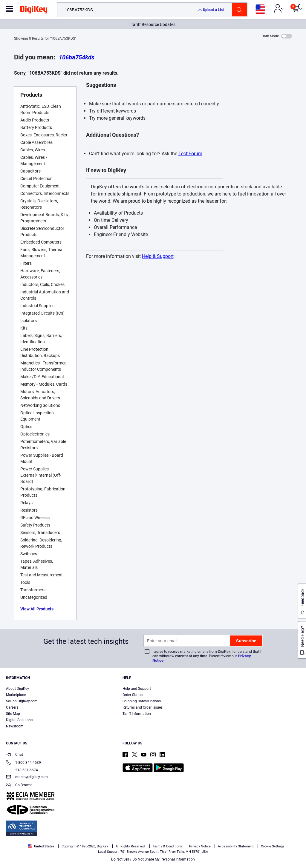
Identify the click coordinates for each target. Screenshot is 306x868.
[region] (153, 852)
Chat (14, 755)
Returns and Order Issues (143, 707)
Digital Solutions (19, 720)
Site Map (13, 714)
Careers (12, 707)
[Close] (296, 851)
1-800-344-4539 (23, 763)
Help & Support (158, 256)
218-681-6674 (22, 770)
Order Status (133, 695)
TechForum (190, 154)
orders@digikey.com (27, 777)
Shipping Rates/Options (142, 701)
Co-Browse (19, 785)
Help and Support (137, 689)
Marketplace (16, 695)
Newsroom (15, 726)
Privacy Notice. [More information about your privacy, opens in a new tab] (49, 862)
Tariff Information (137, 714)
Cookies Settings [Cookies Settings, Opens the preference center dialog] (228, 852)
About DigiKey (17, 689)
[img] (34, 11)
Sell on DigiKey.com (22, 701)
